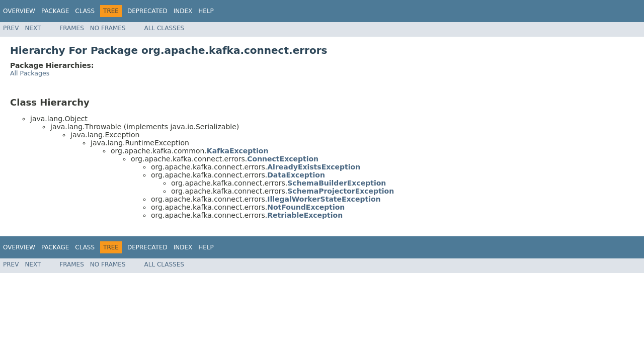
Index (183, 11)
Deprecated (147, 11)
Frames (72, 28)
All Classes (164, 28)
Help (206, 11)
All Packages (30, 73)
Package (55, 11)
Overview (19, 11)
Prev (11, 28)
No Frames (108, 28)
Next (33, 28)
